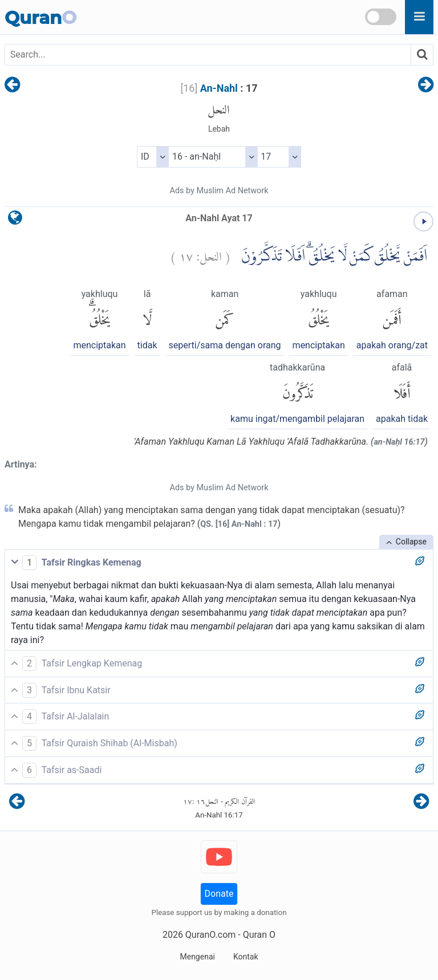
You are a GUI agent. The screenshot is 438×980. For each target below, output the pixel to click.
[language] (15, 220)
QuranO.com (210, 935)
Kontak (246, 957)
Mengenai (197, 957)
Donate (219, 894)
